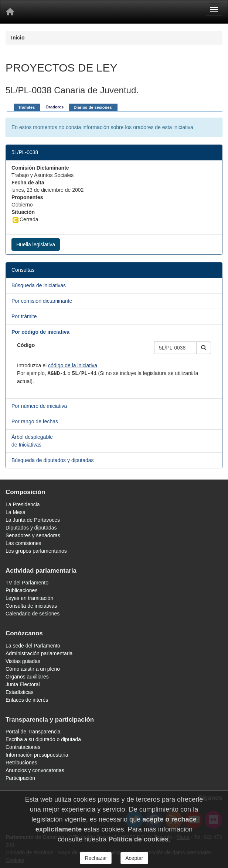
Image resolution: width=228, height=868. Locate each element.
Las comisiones (23, 543)
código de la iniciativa (73, 365)
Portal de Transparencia (33, 732)
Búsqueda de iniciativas (39, 285)
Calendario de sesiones (33, 614)
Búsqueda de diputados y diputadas (53, 460)
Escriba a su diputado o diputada (43, 739)
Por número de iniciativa (39, 406)
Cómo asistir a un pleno (33, 669)
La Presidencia (23, 504)
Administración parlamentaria (39, 653)
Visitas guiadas (23, 661)
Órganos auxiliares (27, 677)
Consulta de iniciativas (31, 606)
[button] (204, 348)
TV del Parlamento (27, 583)
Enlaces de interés (27, 700)
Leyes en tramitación (29, 598)
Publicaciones (21, 590)
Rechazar (96, 858)
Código (26, 345)
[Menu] (214, 10)
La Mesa (16, 512)
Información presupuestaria (37, 755)
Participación (20, 778)
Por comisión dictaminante (42, 301)
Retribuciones (21, 763)
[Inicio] (10, 12)
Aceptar (134, 858)
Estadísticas (19, 692)
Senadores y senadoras (33, 535)
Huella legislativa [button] (36, 244)
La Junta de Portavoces (33, 520)
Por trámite (24, 316)
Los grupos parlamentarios (36, 551)
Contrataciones (23, 747)
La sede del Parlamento (33, 646)
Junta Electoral (23, 684)
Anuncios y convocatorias (35, 770)
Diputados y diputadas (31, 528)
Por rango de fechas (35, 421)
